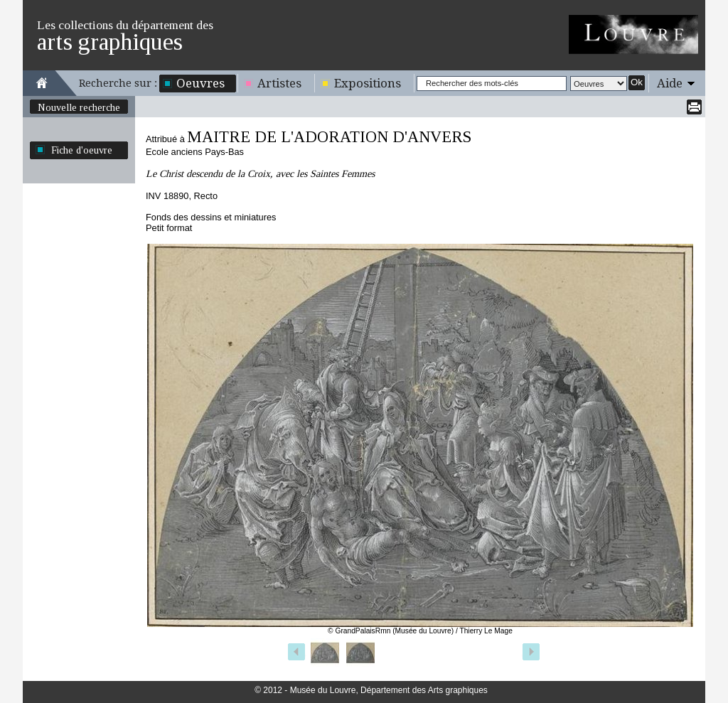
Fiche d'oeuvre (82, 150)
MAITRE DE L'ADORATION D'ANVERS (329, 137)
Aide (670, 83)
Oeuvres (200, 83)
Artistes (279, 83)
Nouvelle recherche (79, 107)
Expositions (368, 83)
